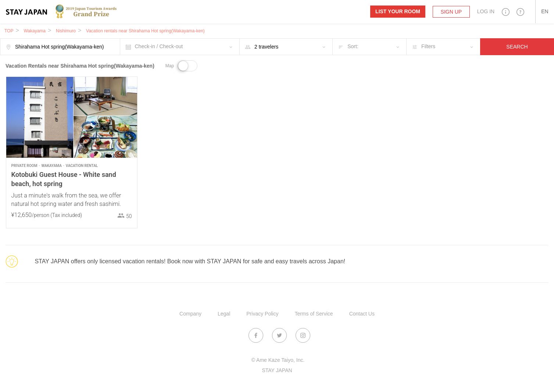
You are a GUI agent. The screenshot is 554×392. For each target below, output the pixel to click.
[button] (506, 12)
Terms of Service (314, 314)
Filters (428, 46)
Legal (224, 314)
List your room (398, 11)
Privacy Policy (262, 314)
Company (190, 314)
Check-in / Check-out (159, 46)
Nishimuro (66, 31)
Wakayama (35, 31)
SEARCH (517, 47)
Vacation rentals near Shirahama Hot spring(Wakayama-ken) (145, 31)
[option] (72, 117)
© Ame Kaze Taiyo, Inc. (278, 360)
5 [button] (131, 153)
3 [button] (120, 153)
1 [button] (109, 153)
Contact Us (362, 314)
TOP (9, 31)
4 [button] (125, 153)
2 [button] (114, 153)
